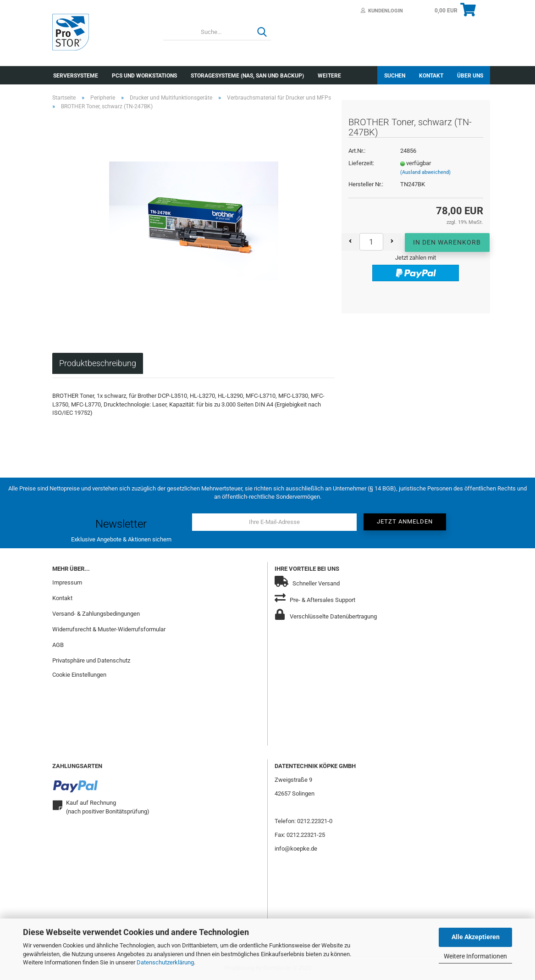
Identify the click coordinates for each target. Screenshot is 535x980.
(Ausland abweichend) (425, 172)
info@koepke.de (296, 849)
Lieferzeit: (361, 163)
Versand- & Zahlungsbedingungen (96, 614)
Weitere (329, 76)
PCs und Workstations (144, 76)
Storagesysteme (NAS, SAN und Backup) (247, 76)
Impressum (67, 582)
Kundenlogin (382, 11)
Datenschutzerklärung (165, 962)
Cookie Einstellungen (79, 675)
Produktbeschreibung (98, 363)
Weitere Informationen (475, 956)
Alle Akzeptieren (476, 937)
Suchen (395, 76)
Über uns (470, 76)
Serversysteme (76, 76)
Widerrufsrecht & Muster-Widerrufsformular (109, 629)
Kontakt (431, 76)
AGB (58, 645)
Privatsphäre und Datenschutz (91, 660)
